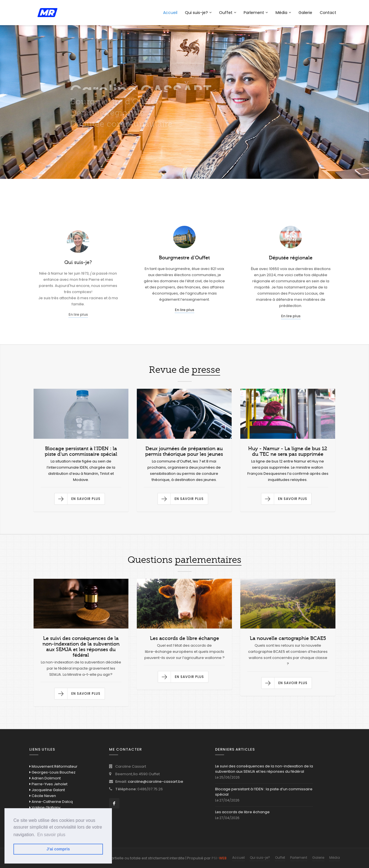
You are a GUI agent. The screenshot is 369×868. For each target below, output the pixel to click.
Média (283, 13)
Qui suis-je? (198, 13)
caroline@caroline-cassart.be (156, 782)
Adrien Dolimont (45, 778)
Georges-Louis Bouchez (52, 772)
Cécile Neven (43, 796)
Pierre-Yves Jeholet (48, 784)
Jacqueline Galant (47, 790)
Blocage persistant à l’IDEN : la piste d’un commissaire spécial (264, 792)
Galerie (305, 13)
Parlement (256, 13)
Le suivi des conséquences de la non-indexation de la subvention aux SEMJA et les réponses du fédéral (264, 769)
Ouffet (228, 13)
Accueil (170, 13)
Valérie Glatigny (45, 807)
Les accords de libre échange (242, 812)
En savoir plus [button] (51, 835)
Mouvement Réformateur (53, 766)
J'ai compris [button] (58, 849)
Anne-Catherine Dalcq (51, 802)
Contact (328, 13)
